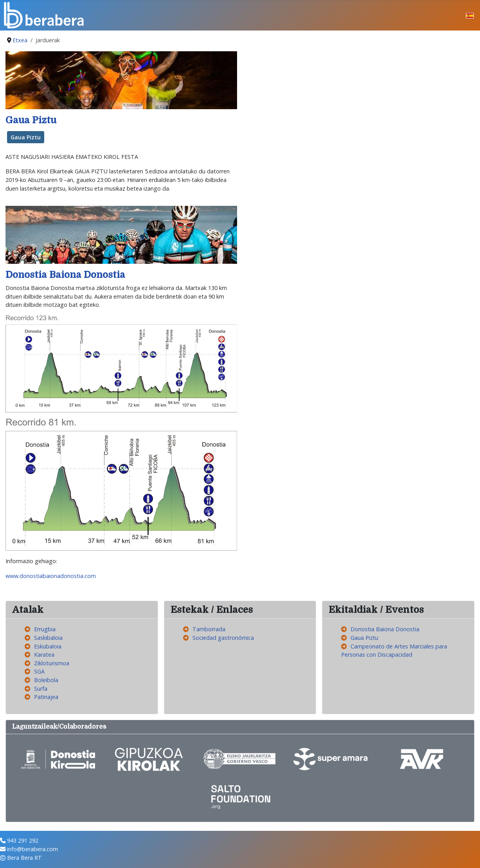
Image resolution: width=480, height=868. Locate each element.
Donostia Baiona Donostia (65, 275)
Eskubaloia (48, 646)
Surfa (41, 689)
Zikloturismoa (52, 663)
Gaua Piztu (31, 120)
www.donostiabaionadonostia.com (51, 576)
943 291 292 (23, 840)
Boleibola (46, 680)
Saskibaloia (48, 638)
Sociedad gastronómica (223, 638)
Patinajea (46, 697)
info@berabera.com (32, 849)
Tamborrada (209, 629)
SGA (39, 671)
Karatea (44, 655)
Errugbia (45, 629)
